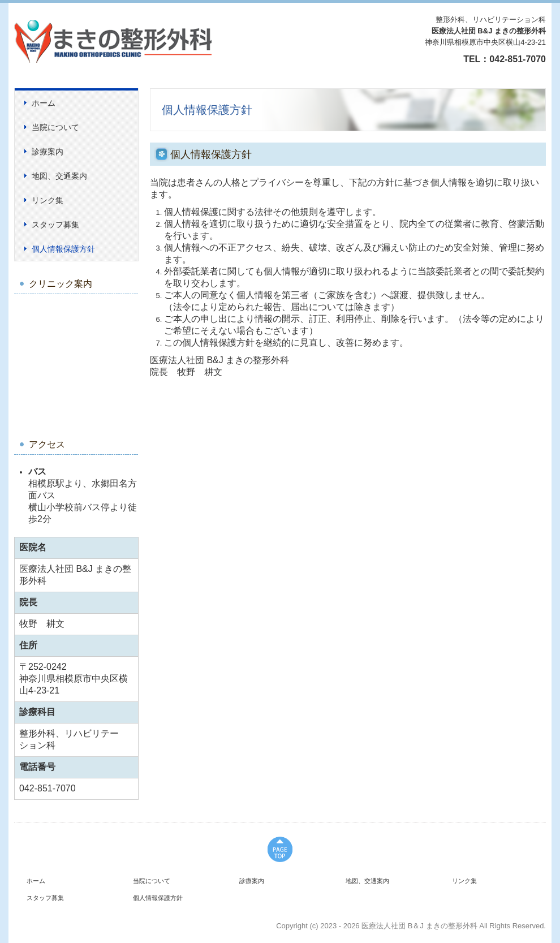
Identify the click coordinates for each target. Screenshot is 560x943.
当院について (55, 127)
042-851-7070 (518, 59)
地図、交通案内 (59, 176)
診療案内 (48, 152)
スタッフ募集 (55, 225)
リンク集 (48, 200)
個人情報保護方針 (63, 249)
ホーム (44, 103)
